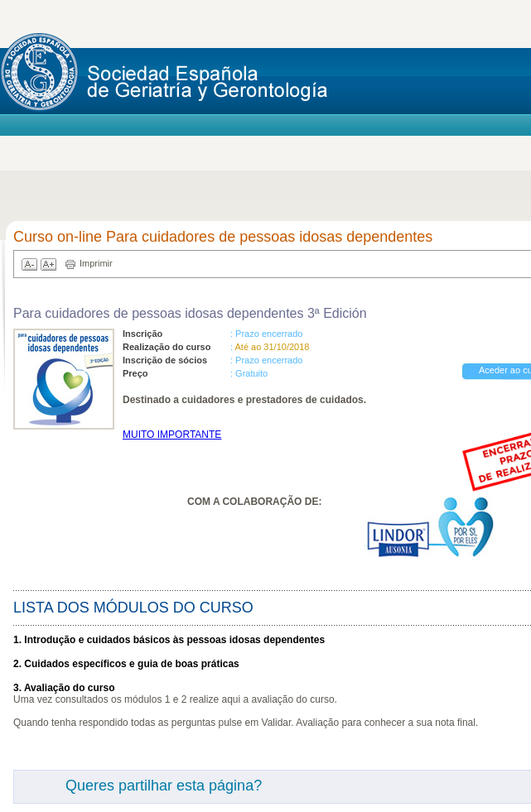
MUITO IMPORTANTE (172, 435)
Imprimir (96, 263)
